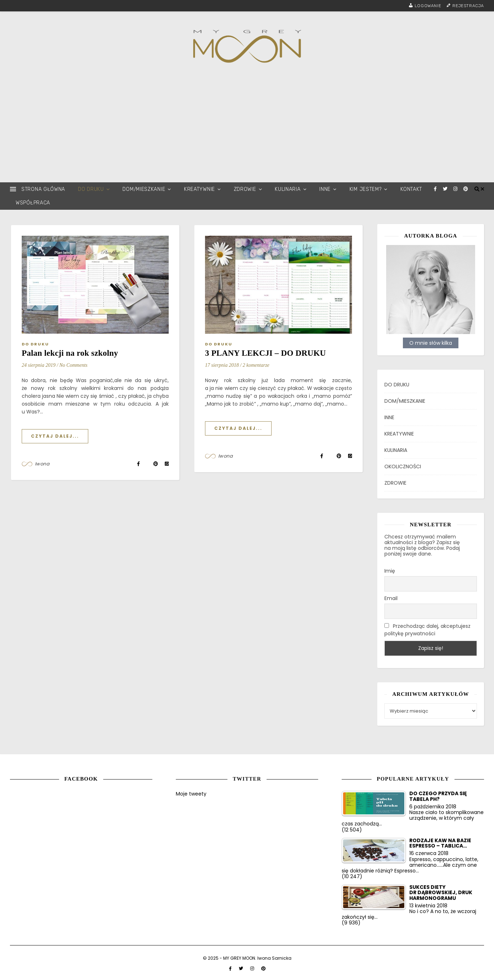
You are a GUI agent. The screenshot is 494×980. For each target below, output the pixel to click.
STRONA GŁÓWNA (43, 189)
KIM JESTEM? (366, 189)
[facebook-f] (436, 189)
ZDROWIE (245, 189)
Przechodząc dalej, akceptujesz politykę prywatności (427, 629)
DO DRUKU (91, 189)
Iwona (42, 464)
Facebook (81, 778)
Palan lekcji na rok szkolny (70, 353)
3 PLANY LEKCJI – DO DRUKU (266, 353)
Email (391, 598)
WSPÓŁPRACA (33, 203)
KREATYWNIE (199, 189)
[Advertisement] (247, 129)
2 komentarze (256, 365)
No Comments (73, 365)
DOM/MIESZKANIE (144, 189)
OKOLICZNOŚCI (403, 466)
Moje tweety (191, 793)
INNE (325, 189)
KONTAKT (411, 189)
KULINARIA (288, 189)
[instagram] (456, 189)
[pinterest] (466, 189)
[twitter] (446, 189)
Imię (390, 570)
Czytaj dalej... (55, 436)
